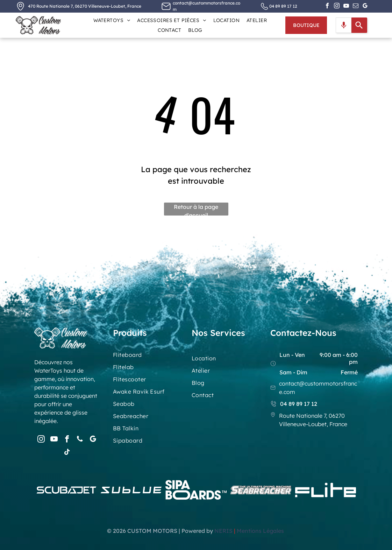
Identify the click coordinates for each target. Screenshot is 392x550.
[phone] (80, 440)
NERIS (223, 531)
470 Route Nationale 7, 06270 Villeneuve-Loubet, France (85, 6)
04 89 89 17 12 (283, 6)
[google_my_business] (365, 6)
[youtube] (346, 6)
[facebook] (327, 6)
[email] (356, 6)
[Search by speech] (344, 25)
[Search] (359, 25)
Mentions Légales (261, 531)
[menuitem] (112, 20)
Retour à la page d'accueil (196, 209)
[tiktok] (67, 453)
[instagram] (337, 6)
